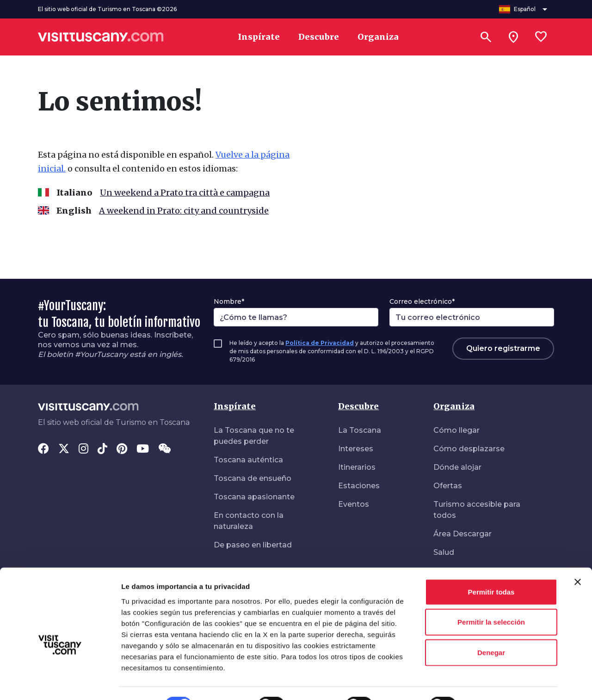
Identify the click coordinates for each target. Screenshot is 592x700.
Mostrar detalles (501, 682)
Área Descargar (462, 534)
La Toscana (360, 430)
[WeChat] (164, 449)
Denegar (491, 629)
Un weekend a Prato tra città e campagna (185, 193)
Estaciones (359, 486)
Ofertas (448, 486)
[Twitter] (64, 449)
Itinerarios (357, 467)
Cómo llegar (456, 430)
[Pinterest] (122, 449)
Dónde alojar (457, 467)
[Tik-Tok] (102, 449)
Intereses (356, 449)
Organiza (454, 406)
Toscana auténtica (248, 460)
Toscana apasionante (254, 497)
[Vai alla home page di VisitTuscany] (101, 37)
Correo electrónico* (422, 301)
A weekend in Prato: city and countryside (184, 211)
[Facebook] (43, 449)
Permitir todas (491, 568)
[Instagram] (83, 449)
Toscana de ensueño (253, 478)
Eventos (354, 504)
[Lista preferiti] (541, 37)
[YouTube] (143, 449)
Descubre (358, 406)
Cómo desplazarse (469, 449)
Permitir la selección (491, 599)
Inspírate (235, 406)
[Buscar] (486, 37)
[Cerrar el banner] (578, 559)
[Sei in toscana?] (513, 37)
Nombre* (229, 301)
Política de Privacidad (320, 343)
